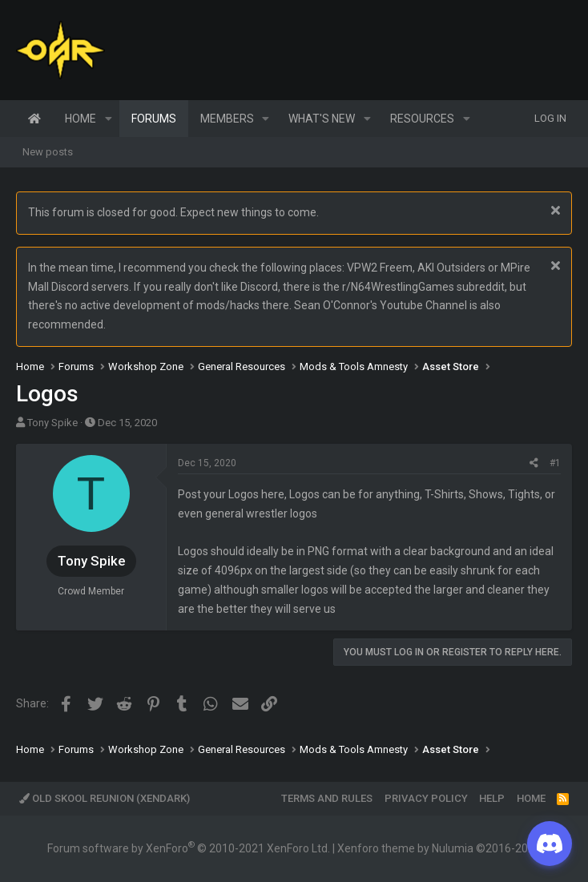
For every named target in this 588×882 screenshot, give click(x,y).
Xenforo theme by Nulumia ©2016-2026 (439, 848)
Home (34, 119)
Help (492, 798)
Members (227, 119)
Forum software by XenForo (189, 848)
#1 (555, 463)
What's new (322, 119)
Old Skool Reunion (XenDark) (105, 798)
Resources (422, 119)
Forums (154, 119)
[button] (109, 119)
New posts (48, 152)
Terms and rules (327, 798)
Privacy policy (426, 798)
